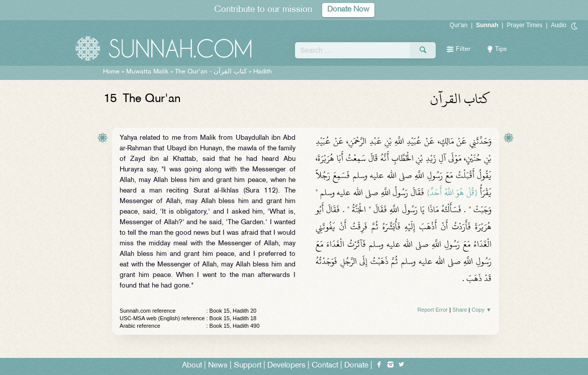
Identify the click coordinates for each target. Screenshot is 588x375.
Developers (286, 366)
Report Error (432, 310)
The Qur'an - (212, 72)
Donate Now (348, 10)
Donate (356, 366)
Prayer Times (524, 25)
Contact (325, 366)
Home (111, 72)
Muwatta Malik (147, 72)
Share (460, 310)
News (218, 366)
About (192, 366)
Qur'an (459, 25)
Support (248, 366)
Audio (559, 25)
